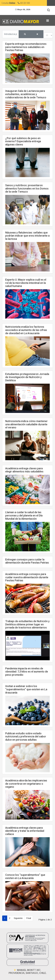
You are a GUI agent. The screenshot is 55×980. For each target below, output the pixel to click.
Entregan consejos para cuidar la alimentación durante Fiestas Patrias (27, 561)
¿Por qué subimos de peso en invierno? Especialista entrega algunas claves (23, 141)
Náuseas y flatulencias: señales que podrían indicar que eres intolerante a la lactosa (27, 236)
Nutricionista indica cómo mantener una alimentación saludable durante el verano (26, 424)
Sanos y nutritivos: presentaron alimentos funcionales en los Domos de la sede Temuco (27, 189)
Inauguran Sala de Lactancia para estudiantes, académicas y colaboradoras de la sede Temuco (26, 94)
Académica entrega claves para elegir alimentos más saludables (24, 470)
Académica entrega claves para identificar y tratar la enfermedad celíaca (25, 831)
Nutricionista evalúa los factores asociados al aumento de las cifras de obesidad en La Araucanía (26, 330)
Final (29, 918)
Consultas (8, 3)
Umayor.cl (51, 3)
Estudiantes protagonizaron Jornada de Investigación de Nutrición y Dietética (27, 377)
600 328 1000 (24, 3)
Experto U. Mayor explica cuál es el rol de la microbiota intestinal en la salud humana (26, 283)
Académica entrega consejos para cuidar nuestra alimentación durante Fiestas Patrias (27, 577)
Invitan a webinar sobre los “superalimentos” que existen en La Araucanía (26, 689)
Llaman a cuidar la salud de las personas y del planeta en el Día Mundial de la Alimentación (24, 516)
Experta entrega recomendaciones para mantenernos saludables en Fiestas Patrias (26, 47)
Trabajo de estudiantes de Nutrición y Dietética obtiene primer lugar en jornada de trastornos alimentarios (27, 624)
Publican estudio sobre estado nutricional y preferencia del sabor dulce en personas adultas (26, 737)
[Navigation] (48, 21)
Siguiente (18, 918)
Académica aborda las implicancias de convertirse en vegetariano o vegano (26, 784)
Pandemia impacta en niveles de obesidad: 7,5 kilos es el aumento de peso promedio (27, 672)
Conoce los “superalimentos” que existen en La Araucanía (25, 877)
